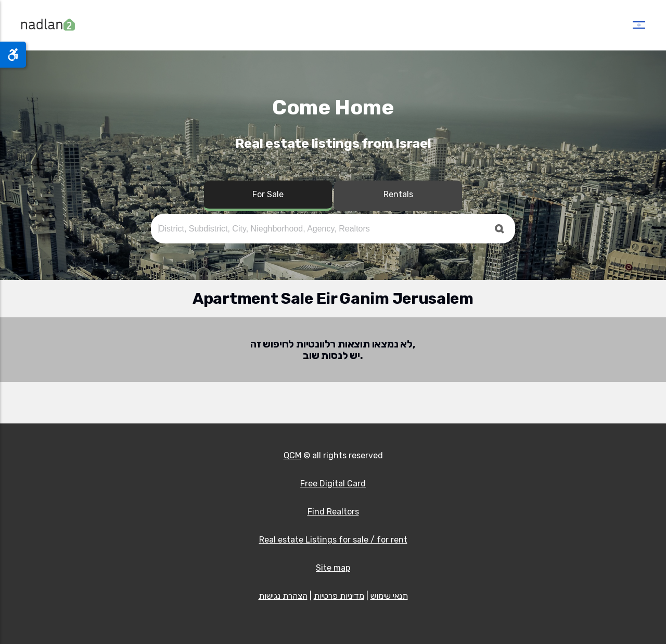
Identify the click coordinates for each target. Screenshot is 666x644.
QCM (292, 455)
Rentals (398, 194)
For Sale (268, 194)
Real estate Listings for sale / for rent (333, 540)
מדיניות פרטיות (339, 596)
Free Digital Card (333, 484)
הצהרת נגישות (283, 596)
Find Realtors (333, 512)
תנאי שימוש (389, 596)
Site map (333, 568)
